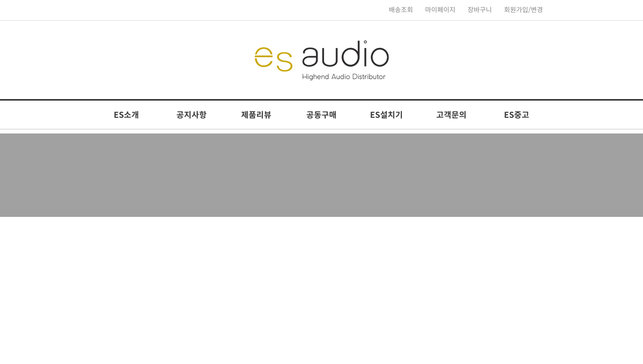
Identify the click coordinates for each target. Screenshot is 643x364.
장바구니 (480, 10)
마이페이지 (440, 10)
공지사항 (192, 115)
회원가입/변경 (523, 10)
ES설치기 (386, 115)
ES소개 (126, 115)
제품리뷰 (256, 115)
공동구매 (321, 115)
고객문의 (451, 115)
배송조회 (401, 10)
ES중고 (517, 115)
